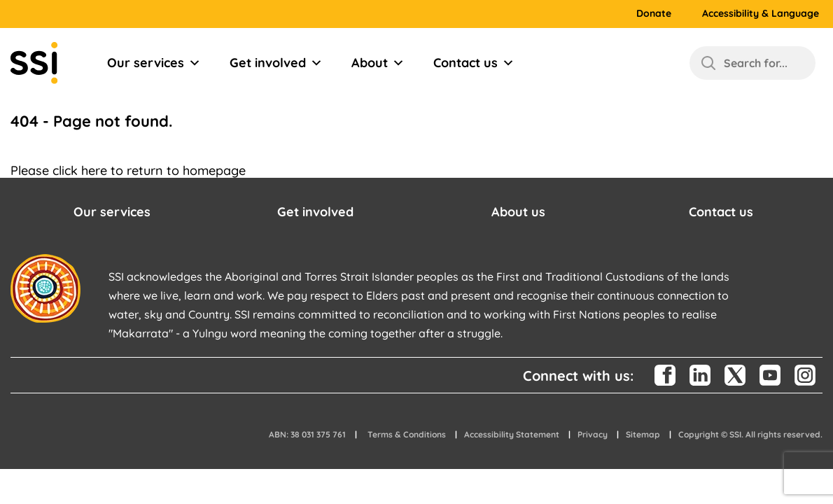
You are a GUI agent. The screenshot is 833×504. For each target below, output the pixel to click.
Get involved (276, 63)
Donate (654, 14)
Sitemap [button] (643, 434)
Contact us (474, 63)
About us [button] (518, 212)
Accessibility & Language (761, 14)
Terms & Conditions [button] (407, 434)
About (378, 63)
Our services (154, 63)
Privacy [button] (593, 434)
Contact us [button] (721, 212)
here (94, 170)
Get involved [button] (315, 212)
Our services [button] (112, 212)
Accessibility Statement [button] (512, 434)
